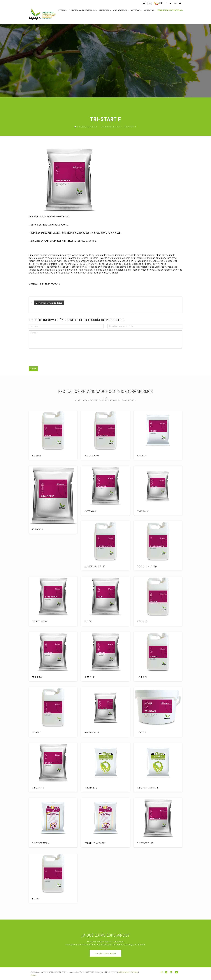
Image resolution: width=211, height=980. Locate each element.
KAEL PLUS (140, 622)
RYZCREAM (140, 677)
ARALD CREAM (89, 456)
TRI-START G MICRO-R (145, 788)
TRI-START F (36, 788)
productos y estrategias (170, 10)
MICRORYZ (35, 677)
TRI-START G (88, 788)
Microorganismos (111, 127)
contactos (150, 10)
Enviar (33, 369)
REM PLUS (87, 677)
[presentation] (47, 356)
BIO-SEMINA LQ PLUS (92, 566)
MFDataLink (124, 972)
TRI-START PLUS (143, 843)
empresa (62, 10)
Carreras (136, 10)
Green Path (105, 10)
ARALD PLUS (36, 529)
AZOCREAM (140, 511)
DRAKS (85, 622)
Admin (34, 975)
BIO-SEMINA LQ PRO (144, 566)
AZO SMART (88, 511)
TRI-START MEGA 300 (92, 843)
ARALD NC (139, 456)
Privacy (134, 972)
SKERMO (34, 732)
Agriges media (121, 10)
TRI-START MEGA (38, 843)
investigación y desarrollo (83, 10)
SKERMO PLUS (89, 732)
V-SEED (33, 899)
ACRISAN (34, 456)
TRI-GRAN (139, 732)
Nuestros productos (86, 127)
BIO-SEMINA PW (37, 622)
